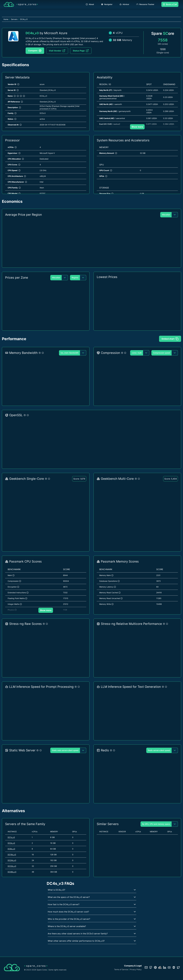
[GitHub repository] (151, 967)
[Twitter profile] (178, 967)
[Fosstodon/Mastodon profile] (174, 967)
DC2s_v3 (11, 843)
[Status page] (160, 967)
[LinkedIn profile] (165, 967)
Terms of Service (121, 969)
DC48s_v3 (12, 872)
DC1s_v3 (11, 837)
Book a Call (170, 4)
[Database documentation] (155, 967)
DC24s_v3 (12, 860)
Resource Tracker (145, 4)
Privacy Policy (136, 969)
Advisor (124, 4)
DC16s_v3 (12, 855)
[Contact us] (146, 967)
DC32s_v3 (12, 866)
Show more (137, 127)
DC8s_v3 (11, 849)
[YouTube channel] (169, 967)
